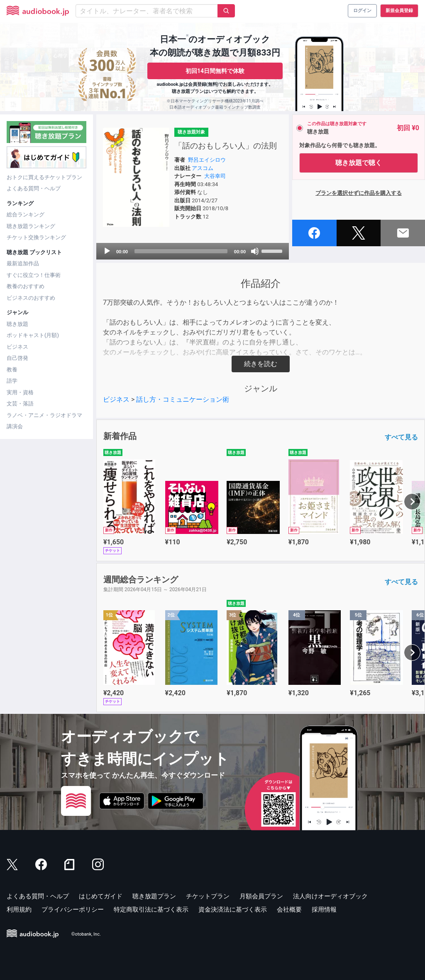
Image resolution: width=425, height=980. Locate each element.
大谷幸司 (215, 176)
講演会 (15, 426)
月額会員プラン (261, 896)
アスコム (203, 168)
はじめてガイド (101, 896)
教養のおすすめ (26, 286)
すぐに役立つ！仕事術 (34, 275)
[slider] (181, 251)
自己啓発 (17, 358)
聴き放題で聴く (359, 163)
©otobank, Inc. (86, 935)
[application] (193, 251)
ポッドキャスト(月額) (33, 335)
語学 (12, 381)
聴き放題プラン (154, 896)
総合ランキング (26, 215)
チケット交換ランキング (36, 237)
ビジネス (17, 347)
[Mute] (255, 251)
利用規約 (19, 910)
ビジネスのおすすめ (31, 298)
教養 (12, 370)
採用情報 (324, 910)
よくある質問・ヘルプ (34, 188)
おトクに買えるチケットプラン (44, 177)
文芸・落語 (20, 404)
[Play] (107, 251)
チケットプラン (208, 896)
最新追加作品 (23, 263)
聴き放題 (17, 324)
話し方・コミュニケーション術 (183, 399)
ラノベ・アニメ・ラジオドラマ (44, 415)
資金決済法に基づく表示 (233, 910)
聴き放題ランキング (31, 226)
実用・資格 (20, 392)
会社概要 (289, 910)
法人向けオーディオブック (330, 896)
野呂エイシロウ (207, 160)
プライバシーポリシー (73, 910)
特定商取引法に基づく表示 (151, 910)
